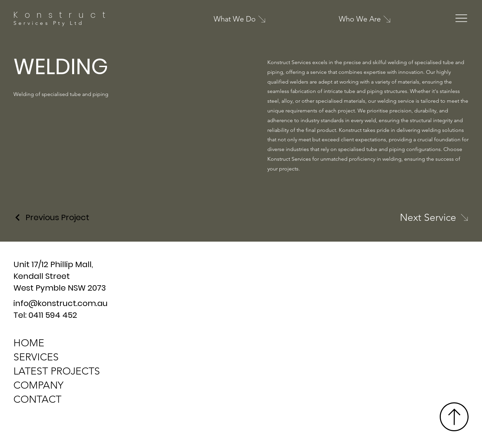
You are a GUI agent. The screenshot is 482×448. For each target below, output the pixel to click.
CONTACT (37, 399)
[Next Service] (434, 217)
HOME (29, 343)
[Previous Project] (51, 217)
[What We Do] (251, 19)
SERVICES (36, 357)
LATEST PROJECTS (57, 371)
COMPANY (38, 385)
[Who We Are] (376, 19)
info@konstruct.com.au (61, 303)
